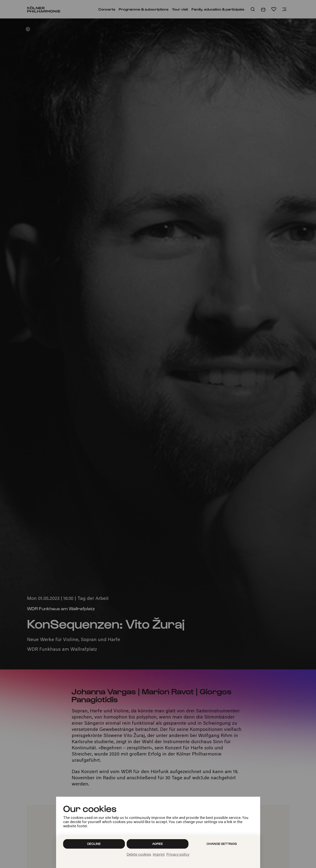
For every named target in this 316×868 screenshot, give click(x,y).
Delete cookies (139, 855)
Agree (158, 844)
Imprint (159, 855)
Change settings (222, 844)
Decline (94, 844)
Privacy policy (178, 855)
